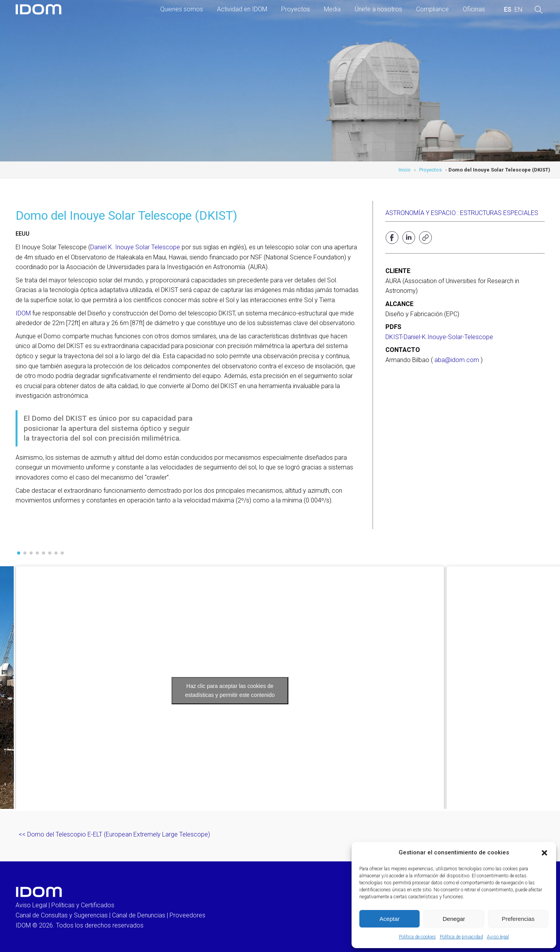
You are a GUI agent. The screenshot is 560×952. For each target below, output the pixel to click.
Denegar (454, 919)
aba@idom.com (457, 360)
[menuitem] (508, 10)
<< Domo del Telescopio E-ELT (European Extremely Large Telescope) (114, 834)
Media (332, 9)
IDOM (23, 313)
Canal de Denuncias (139, 915)
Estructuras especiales (499, 213)
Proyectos (296, 9)
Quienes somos (182, 9)
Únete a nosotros (378, 9)
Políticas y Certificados (83, 905)
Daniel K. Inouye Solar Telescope (135, 247)
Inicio (405, 170)
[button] (544, 853)
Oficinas (474, 9)
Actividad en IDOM (242, 9)
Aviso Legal (31, 905)
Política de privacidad (461, 937)
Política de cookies (417, 937)
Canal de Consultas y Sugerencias (62, 915)
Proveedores (187, 915)
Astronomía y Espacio (421, 213)
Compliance (432, 9)
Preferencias (518, 919)
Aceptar (390, 919)
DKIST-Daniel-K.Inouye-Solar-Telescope (439, 337)
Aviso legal (498, 937)
